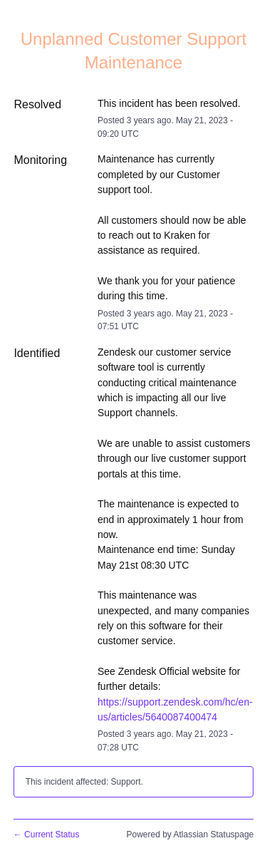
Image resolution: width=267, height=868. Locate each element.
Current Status (47, 835)
